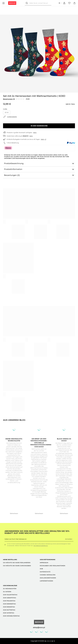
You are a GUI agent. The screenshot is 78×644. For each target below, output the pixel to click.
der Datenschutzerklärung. (41, 546)
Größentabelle (12, 117)
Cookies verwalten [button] (48, 575)
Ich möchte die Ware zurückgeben (17, 566)
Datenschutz (45, 572)
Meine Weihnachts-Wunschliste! (14, 440)
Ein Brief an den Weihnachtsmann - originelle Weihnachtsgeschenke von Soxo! (41, 443)
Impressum (44, 563)
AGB (41, 569)
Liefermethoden (46, 581)
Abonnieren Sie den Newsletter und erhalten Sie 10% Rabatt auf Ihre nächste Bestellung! (37, 532)
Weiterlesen (14, 513)
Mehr (35, 132)
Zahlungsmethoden (48, 578)
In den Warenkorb (39, 126)
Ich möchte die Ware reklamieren (17, 563)
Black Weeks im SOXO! (64, 440)
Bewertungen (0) (9, 99)
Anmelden (69, 539)
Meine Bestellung (10, 560)
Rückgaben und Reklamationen (53, 566)
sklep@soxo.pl (39, 627)
